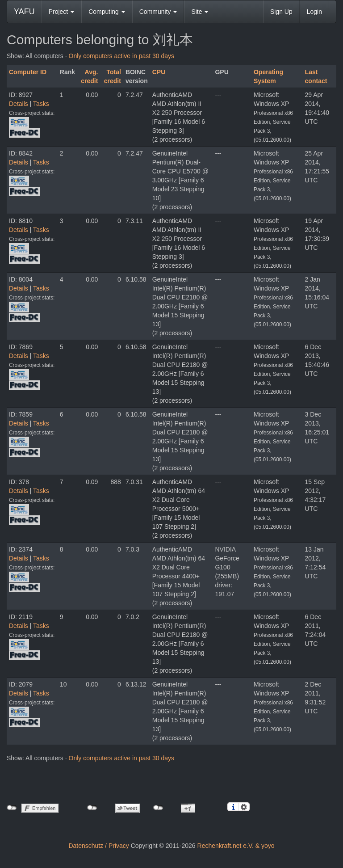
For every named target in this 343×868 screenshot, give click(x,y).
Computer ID (28, 72)
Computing (107, 12)
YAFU (24, 12)
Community (158, 12)
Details (19, 104)
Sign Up (281, 12)
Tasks (41, 104)
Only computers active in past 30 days (122, 56)
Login (314, 12)
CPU (159, 72)
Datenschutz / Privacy (98, 846)
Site (200, 12)
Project (61, 12)
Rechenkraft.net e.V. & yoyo (236, 846)
